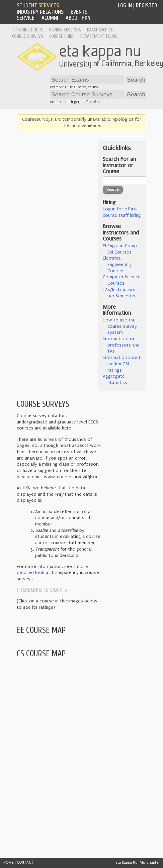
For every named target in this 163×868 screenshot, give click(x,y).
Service (26, 18)
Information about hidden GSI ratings (122, 364)
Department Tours (99, 36)
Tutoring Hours (28, 30)
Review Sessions (65, 30)
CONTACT (25, 862)
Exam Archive (100, 30)
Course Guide (62, 36)
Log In (125, 6)
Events (79, 12)
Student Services (38, 6)
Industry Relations (40, 12)
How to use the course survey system (120, 326)
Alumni (50, 18)
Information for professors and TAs (121, 345)
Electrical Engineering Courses (117, 264)
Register (147, 6)
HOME (9, 862)
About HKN (78, 18)
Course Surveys (28, 36)
